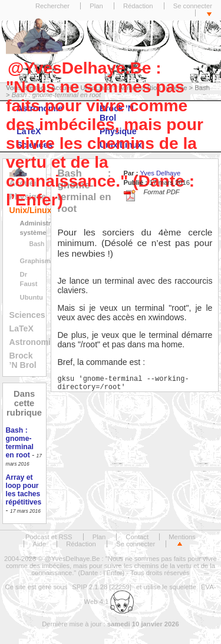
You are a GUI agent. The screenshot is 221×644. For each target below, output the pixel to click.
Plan (96, 6)
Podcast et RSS (49, 537)
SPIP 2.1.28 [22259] (102, 587)
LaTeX (22, 328)
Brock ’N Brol (23, 360)
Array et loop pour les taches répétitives (24, 490)
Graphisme (37, 261)
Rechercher (52, 6)
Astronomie (32, 342)
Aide (40, 544)
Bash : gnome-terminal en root (20, 443)
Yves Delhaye (160, 173)
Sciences (27, 315)
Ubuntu (32, 297)
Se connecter (193, 6)
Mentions (182, 537)
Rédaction (138, 6)
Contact (137, 537)
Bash (37, 244)
